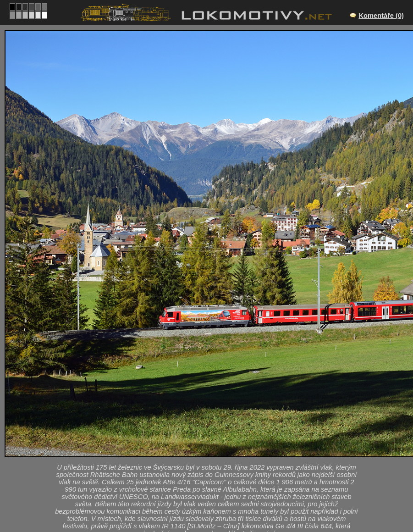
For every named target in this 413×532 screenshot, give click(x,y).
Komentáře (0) (381, 16)
